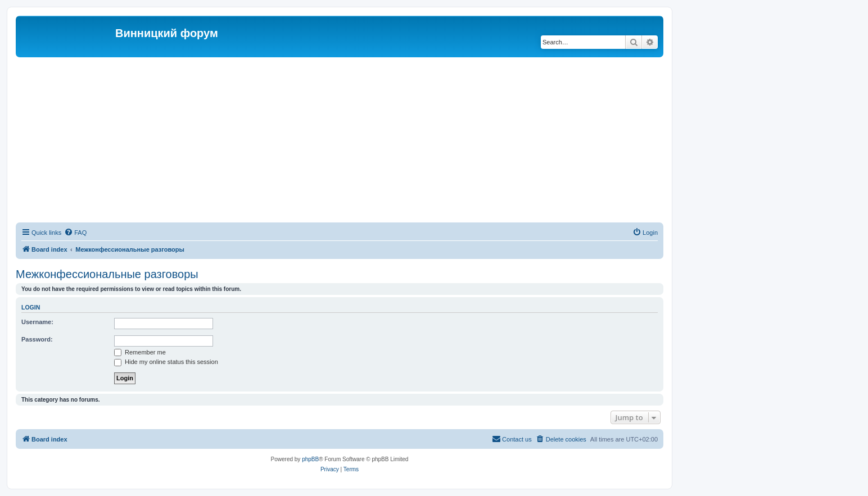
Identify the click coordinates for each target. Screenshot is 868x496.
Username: (37, 322)
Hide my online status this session (166, 362)
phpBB (310, 459)
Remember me (140, 352)
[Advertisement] (340, 142)
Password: (37, 339)
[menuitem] (75, 233)
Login (31, 307)
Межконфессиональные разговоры (107, 274)
